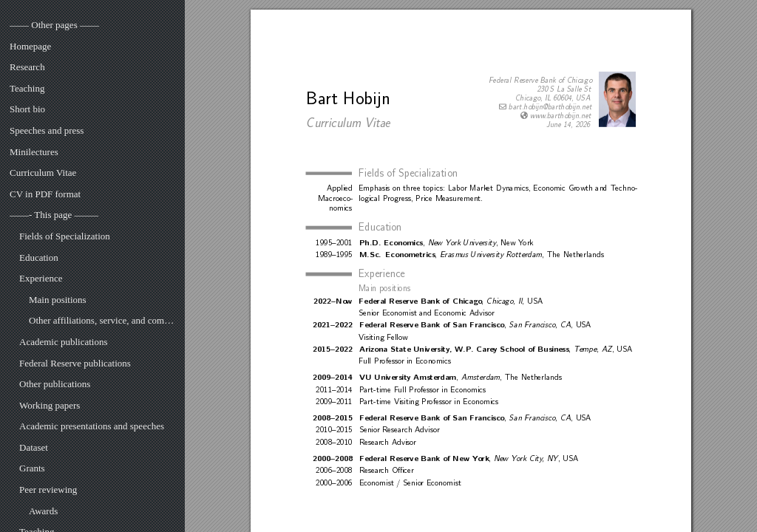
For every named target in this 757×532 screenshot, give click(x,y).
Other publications (55, 384)
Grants (32, 468)
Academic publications (64, 342)
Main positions (58, 300)
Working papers (50, 405)
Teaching (27, 88)
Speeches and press (47, 130)
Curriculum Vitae (43, 173)
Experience (41, 278)
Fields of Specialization (65, 236)
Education (39, 258)
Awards (43, 511)
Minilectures (34, 152)
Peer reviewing (48, 490)
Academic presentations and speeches (92, 426)
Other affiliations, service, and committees (102, 320)
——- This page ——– (54, 215)
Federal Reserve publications (75, 363)
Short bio (27, 109)
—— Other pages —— (54, 25)
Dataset (34, 447)
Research (27, 67)
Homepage (30, 46)
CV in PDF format (45, 194)
